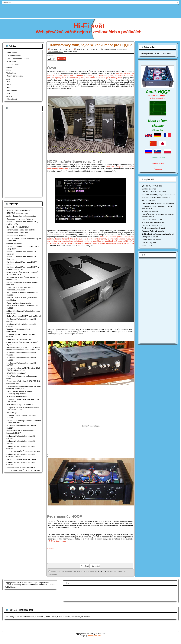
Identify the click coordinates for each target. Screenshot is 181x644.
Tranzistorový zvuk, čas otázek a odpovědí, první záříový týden (96, 78)
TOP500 (10, 93)
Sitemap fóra (158, 130)
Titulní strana (12, 53)
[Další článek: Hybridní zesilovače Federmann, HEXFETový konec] (95, 566)
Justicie (9, 96)
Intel (8, 82)
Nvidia (9, 85)
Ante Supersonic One (85, 571)
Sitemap (158, 126)
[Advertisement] (91, 11)
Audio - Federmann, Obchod (18, 59)
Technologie (11, 73)
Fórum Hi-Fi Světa (158, 158)
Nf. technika (11, 61)
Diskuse (50, 549)
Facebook (158, 169)
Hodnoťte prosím (47, 57)
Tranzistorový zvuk (69, 571)
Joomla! (8, 585)
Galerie (9, 67)
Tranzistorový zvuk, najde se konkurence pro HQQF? (90, 45)
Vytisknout (52, 52)
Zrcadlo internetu (15, 56)
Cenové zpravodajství (15, 76)
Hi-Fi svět (89, 26)
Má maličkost (12, 99)
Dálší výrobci (11, 91)
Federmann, (56, 571)
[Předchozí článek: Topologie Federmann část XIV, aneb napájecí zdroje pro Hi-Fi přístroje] (85, 566)
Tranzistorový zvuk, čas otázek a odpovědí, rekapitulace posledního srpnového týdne (91, 74)
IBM (8, 88)
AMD (8, 79)
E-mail (60, 52)
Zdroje (9, 70)
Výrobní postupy (13, 64)
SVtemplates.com (95, 636)
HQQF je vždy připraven (57, 541)
